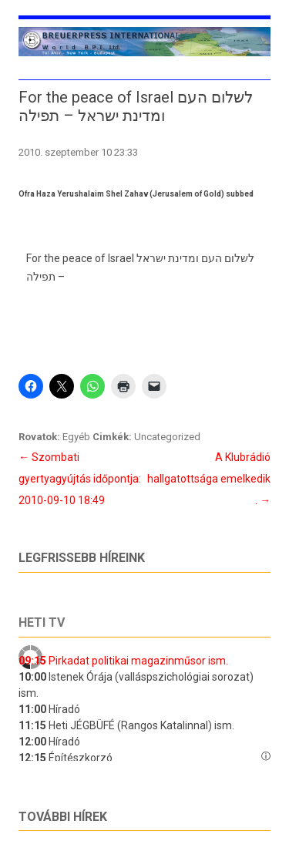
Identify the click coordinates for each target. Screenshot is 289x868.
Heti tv (42, 622)
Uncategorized (167, 437)
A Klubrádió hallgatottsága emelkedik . (209, 479)
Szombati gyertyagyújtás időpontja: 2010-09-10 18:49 (80, 479)
